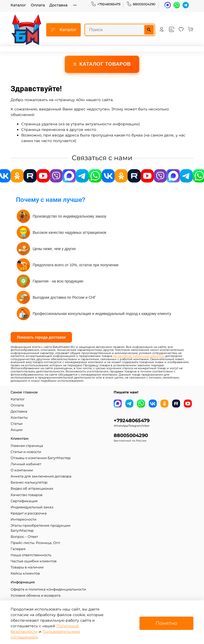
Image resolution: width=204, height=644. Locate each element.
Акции (17, 430)
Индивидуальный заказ (32, 507)
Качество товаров (27, 495)
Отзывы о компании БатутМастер (41, 458)
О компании (22, 470)
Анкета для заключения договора (41, 476)
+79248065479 (106, 4)
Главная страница (27, 446)
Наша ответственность (31, 555)
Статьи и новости (26, 452)
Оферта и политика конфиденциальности (48, 589)
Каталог (18, 5)
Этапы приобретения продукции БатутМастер (41, 528)
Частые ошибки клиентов (34, 561)
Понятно (166, 623)
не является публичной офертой (139, 356)
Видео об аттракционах (32, 489)
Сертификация (24, 501)
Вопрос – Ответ (24, 537)
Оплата (38, 5)
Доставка (58, 5)
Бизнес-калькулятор (29, 482)
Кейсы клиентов (25, 573)
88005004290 (141, 4)
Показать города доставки (41, 337)
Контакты (19, 417)
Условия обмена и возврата (36, 595)
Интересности (24, 519)
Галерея (18, 549)
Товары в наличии (27, 567)
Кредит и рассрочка (29, 513)
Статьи (17, 424)
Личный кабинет (26, 464)
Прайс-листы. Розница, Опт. (36, 543)
